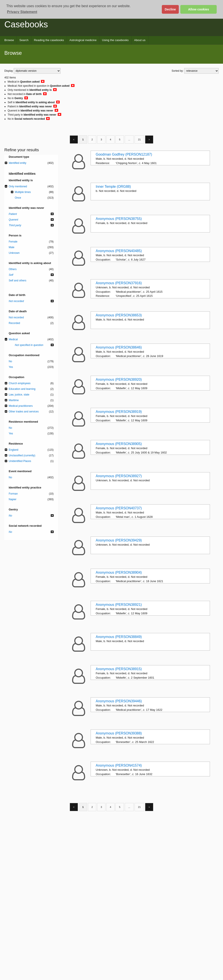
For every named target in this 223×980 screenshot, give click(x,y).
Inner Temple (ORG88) (113, 187)
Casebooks (26, 24)
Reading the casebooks (49, 40)
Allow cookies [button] (199, 9)
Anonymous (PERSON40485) (119, 251)
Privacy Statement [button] (22, 12)
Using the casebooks (115, 40)
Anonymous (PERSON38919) (119, 412)
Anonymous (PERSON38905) (119, 444)
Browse (9, 40)
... (129, 140)
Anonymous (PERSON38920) (119, 380)
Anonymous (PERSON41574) (119, 765)
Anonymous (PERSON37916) (119, 283)
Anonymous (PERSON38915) (119, 669)
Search (24, 40)
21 (139, 140)
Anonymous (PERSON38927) (119, 476)
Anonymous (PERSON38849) (119, 637)
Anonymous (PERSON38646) (119, 347)
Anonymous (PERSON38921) (119, 605)
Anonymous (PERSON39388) (119, 733)
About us (140, 40)
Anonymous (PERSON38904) (119, 572)
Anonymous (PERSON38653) (119, 315)
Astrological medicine (83, 40)
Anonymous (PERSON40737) (119, 508)
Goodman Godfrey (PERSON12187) (124, 154)
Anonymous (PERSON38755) (119, 219)
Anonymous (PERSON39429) (119, 540)
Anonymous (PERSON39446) (119, 701)
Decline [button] (170, 9)
